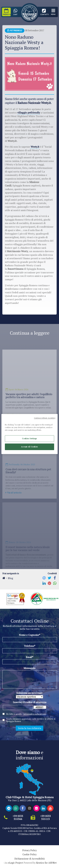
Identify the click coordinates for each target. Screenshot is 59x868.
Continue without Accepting (45, 418)
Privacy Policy (29, 850)
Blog (10, 578)
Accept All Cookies (29, 447)
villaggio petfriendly (29, 113)
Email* (29, 657)
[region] (29, 434)
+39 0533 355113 (46, 817)
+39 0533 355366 (18, 817)
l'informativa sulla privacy (34, 714)
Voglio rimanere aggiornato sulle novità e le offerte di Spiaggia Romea (31, 720)
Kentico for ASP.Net (46, 863)
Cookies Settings (29, 439)
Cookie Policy (29, 854)
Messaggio (29, 668)
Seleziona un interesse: (29, 693)
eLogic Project (15, 863)
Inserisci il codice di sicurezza (30, 702)
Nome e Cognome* (29, 635)
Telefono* (30, 646)
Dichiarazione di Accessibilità (29, 859)
